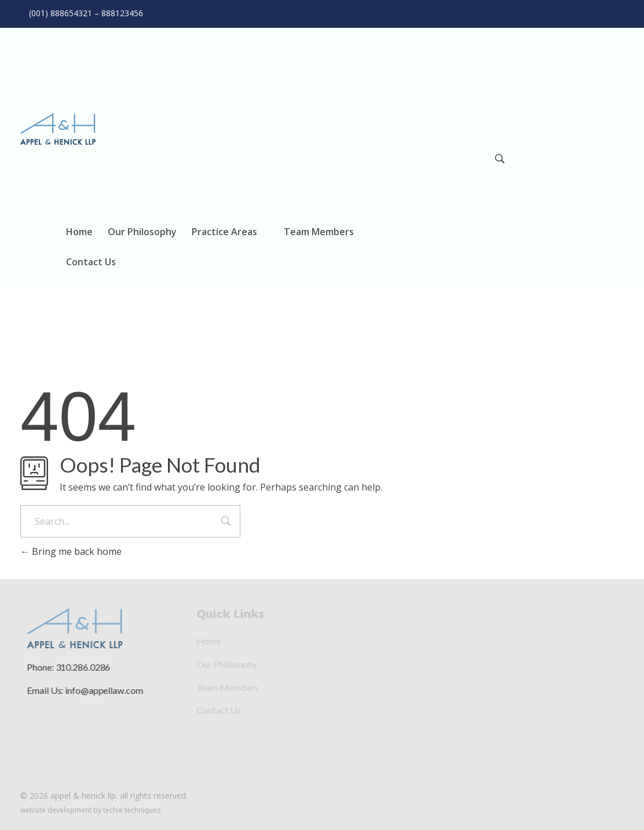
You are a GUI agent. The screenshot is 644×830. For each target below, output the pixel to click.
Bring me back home (71, 551)
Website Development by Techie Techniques (90, 810)
